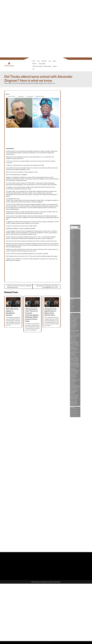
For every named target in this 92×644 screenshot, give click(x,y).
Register (55, 66)
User (33, 69)
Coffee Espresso (35, 582)
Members (34, 64)
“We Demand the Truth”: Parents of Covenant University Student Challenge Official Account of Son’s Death (32, 315)
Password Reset (42, 64)
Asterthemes (45, 582)
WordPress (58, 582)
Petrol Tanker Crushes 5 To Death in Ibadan (42, 66)
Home (38, 61)
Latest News (44, 61)
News (8, 94)
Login (50, 61)
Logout (54, 61)
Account (33, 61)
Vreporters (20, 96)
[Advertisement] (46, 9)
